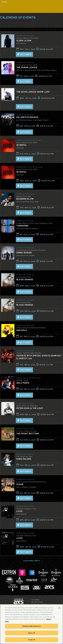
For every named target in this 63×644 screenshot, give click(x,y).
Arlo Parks (23, 383)
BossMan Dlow (25, 199)
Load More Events (32, 561)
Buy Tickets (24, 81)
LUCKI (19, 511)
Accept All (31, 640)
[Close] (59, 608)
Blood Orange (25, 280)
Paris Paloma (24, 459)
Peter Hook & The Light (30, 408)
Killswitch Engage (27, 117)
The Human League (27, 67)
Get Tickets (24, 54)
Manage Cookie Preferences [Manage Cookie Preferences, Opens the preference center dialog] (31, 626)
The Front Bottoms (28, 434)
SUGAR (20, 484)
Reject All (32, 633)
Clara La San (24, 41)
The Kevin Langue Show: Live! (33, 92)
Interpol (22, 145)
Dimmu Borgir (24, 253)
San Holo (22, 330)
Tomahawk (22, 226)
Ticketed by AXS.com (17, 23)
